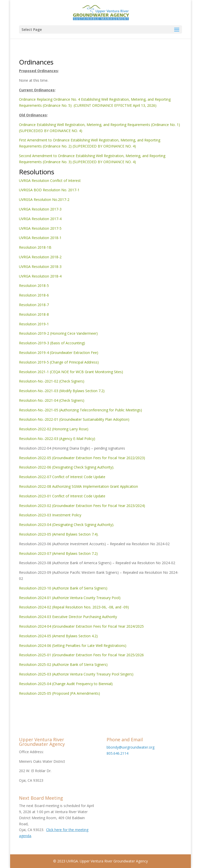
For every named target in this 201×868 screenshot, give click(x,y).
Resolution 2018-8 (34, 314)
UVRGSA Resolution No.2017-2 (44, 199)
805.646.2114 (117, 753)
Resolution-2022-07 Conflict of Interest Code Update (62, 477)
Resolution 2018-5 (34, 285)
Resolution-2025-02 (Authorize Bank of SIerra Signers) (63, 664)
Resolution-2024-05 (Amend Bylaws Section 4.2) (58, 636)
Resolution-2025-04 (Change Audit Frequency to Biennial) (66, 684)
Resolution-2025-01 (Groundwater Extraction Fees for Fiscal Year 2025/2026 (81, 655)
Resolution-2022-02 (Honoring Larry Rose (53, 429)
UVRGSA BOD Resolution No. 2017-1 (49, 190)
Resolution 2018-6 (34, 295)
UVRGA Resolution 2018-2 (40, 257)
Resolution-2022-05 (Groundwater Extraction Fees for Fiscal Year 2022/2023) (82, 458)
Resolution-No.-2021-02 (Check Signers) (52, 381)
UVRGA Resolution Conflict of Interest (50, 181)
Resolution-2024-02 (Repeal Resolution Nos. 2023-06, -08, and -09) (74, 607)
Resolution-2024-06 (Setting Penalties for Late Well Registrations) (73, 645)
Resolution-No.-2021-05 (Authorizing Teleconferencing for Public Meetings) (81, 410)
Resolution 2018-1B (35, 247)
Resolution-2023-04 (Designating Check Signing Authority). (67, 525)
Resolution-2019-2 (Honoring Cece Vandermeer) (58, 333)
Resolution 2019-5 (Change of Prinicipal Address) (59, 362)
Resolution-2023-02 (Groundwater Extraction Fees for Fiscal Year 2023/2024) (82, 506)
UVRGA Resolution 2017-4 (40, 219)
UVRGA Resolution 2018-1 (40, 238)
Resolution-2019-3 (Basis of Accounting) (52, 343)
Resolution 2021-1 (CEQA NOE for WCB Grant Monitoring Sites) (71, 372)
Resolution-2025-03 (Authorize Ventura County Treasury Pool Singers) (76, 674)
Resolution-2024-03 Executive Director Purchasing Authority (68, 617)
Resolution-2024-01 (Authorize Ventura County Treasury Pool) (70, 598)
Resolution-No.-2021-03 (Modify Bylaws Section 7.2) (62, 391)
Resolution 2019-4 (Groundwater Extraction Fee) (59, 353)
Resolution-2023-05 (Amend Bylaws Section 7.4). (59, 534)
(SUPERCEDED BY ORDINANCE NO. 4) (104, 146)
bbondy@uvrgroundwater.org (130, 747)
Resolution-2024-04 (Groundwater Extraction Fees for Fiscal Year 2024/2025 (81, 626)
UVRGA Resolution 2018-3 (40, 267)
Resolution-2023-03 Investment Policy (50, 515)
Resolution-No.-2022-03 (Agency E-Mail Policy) (57, 439)
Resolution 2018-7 (34, 305)
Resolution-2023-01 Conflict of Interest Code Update (62, 496)
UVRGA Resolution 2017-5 (40, 228)
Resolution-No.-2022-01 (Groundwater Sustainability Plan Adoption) (74, 419)
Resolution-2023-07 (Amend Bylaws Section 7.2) (58, 553)
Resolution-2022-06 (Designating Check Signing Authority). (67, 467)
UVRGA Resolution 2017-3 (40, 209)
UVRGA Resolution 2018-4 (40, 276)
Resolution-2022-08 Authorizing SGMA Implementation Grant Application (78, 486)
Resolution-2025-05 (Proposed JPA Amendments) (59, 693)
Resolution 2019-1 (34, 324)
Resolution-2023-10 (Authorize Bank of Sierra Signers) (63, 588)
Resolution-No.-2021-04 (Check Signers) (52, 400)
